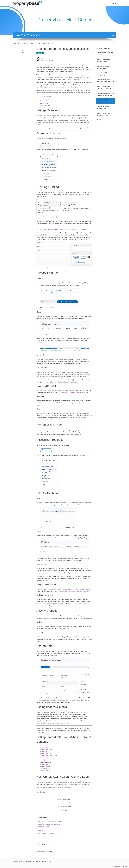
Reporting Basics (45, 769)
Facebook (38, 793)
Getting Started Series (47, 43)
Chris (43, 58)
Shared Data (44, 103)
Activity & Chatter (45, 101)
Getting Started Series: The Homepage (105, 54)
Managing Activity (45, 751)
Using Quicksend (45, 760)
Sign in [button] (114, 3)
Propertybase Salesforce (20, 43)
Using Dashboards (46, 771)
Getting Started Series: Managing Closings (103, 114)
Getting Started (34, 43)
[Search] (61, 35)
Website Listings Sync (43, 830)
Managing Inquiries (46, 753)
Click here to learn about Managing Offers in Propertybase (54, 788)
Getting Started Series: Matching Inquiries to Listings (105, 81)
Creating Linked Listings (47, 758)
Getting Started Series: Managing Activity (103, 67)
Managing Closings (46, 766)
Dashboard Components (44, 837)
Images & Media (45, 105)
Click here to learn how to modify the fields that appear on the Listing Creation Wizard (62, 229)
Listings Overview (45, 97)
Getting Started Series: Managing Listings (103, 101)
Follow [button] (40, 53)
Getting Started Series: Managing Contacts (103, 60)
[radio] (60, 803)
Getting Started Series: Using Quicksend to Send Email (105, 94)
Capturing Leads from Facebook (46, 833)
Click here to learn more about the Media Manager (74, 392)
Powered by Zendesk (121, 866)
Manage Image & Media (62, 723)
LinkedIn (44, 793)
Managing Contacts (46, 749)
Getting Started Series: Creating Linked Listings (104, 87)
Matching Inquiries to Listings (49, 756)
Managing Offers (45, 764)
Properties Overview (46, 99)
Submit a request (71, 811)
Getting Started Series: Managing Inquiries (103, 74)
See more (99, 119)
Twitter (41, 793)
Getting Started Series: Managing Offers (103, 108)
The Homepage (45, 747)
